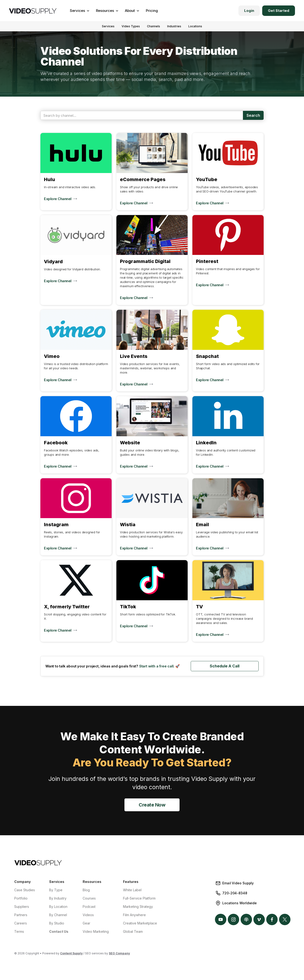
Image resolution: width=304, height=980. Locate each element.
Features (131, 882)
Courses (89, 898)
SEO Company (119, 953)
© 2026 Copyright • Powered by (48, 953)
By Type (56, 890)
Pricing (152, 11)
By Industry (58, 898)
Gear (86, 923)
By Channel (58, 915)
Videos (88, 915)
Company (22, 882)
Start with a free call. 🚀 (159, 666)
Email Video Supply (238, 883)
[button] (79, 11)
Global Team (133, 931)
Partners (21, 915)
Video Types (131, 26)
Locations (195, 26)
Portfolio (21, 898)
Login (249, 11)
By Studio (57, 923)
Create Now (152, 805)
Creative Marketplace (140, 923)
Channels (154, 26)
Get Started (279, 11)
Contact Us (59, 931)
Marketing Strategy (138, 907)
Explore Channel (58, 199)
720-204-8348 (235, 893)
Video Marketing (96, 931)
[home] (33, 11)
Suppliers (22, 907)
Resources (92, 882)
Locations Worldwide (240, 903)
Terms (19, 931)
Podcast (89, 907)
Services (108, 26)
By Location (58, 907)
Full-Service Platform (139, 898)
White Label (132, 890)
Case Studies (25, 890)
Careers (21, 923)
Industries (174, 26)
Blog (86, 890)
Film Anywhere (134, 915)
